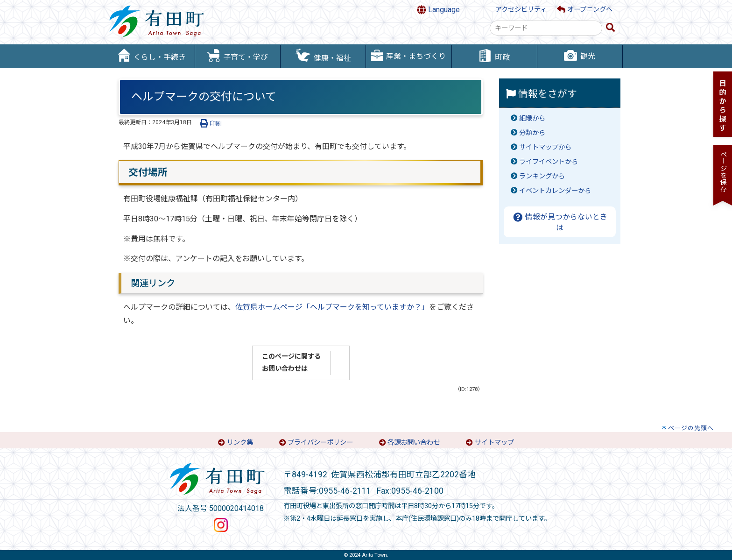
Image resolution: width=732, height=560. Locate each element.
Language (438, 10)
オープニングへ (585, 10)
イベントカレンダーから (555, 191)
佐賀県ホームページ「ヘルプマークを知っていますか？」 (332, 307)
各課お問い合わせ (414, 443)
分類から (532, 133)
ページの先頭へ (691, 428)
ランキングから (542, 176)
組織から (532, 118)
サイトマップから (545, 147)
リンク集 (240, 443)
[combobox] (546, 28)
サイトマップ (494, 443)
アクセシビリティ (521, 10)
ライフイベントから (549, 162)
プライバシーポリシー (320, 443)
